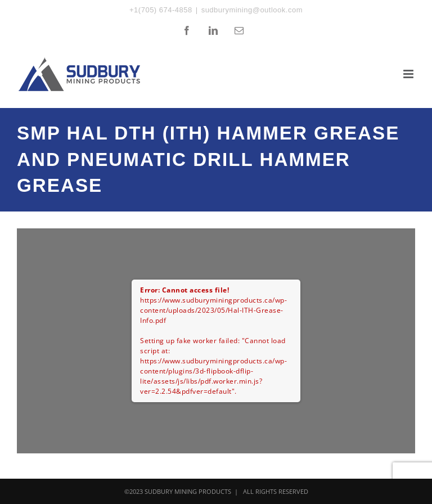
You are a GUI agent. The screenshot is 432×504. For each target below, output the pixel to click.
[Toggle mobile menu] (409, 74)
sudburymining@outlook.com (252, 10)
